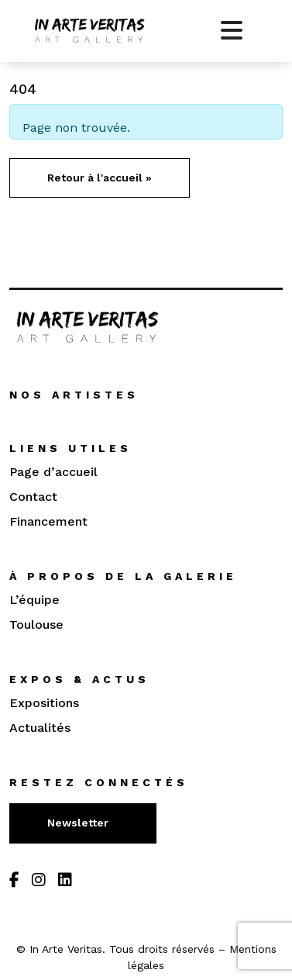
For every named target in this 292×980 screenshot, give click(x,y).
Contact (33, 497)
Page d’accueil (53, 472)
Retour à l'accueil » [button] (100, 178)
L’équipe (34, 600)
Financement (48, 521)
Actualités (40, 728)
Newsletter (79, 823)
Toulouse (36, 625)
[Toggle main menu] (232, 31)
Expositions (44, 703)
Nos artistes (74, 395)
